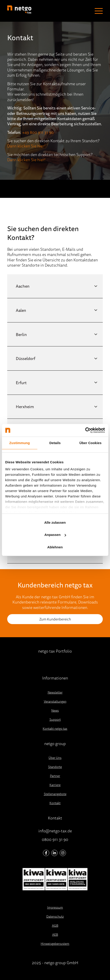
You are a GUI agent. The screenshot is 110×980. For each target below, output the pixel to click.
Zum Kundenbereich (55, 619)
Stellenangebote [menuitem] (55, 794)
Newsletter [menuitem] (55, 692)
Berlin (21, 334)
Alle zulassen (55, 522)
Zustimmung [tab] (20, 443)
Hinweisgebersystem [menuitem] (55, 944)
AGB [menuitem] (55, 926)
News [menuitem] (55, 710)
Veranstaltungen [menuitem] (55, 701)
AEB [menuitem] (55, 935)
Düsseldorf (26, 358)
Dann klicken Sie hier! (26, 146)
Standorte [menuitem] (55, 767)
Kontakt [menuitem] (55, 803)
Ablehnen (55, 547)
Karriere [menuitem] (55, 785)
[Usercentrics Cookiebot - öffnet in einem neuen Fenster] (85, 430)
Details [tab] (55, 443)
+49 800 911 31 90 (38, 132)
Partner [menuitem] (55, 776)
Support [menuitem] (55, 720)
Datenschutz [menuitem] (55, 916)
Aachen (23, 286)
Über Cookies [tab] (91, 443)
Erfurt (21, 383)
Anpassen (55, 535)
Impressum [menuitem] (55, 907)
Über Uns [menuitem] (55, 758)
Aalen (21, 310)
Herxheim (25, 407)
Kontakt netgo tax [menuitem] (55, 729)
